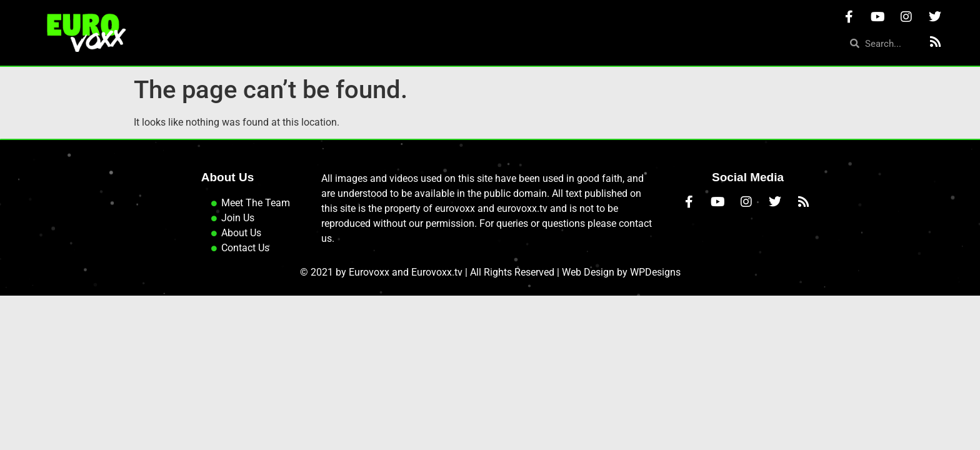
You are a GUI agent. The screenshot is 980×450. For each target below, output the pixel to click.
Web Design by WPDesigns (621, 282)
